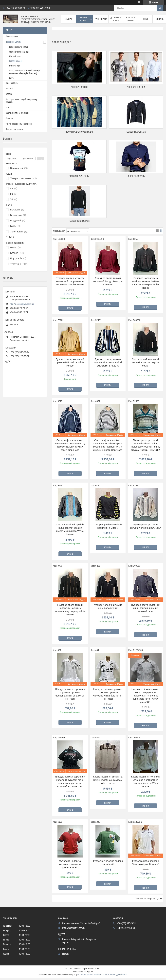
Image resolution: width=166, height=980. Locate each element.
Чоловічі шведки (136, 87)
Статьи (9, 94)
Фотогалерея (12, 37)
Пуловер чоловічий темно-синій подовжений (108, 606)
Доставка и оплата (116, 19)
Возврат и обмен (131, 19)
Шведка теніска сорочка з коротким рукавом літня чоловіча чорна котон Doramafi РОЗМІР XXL (70, 781)
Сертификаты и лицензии (18, 113)
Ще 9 (12, 237)
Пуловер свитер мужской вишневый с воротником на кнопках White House (70, 281)
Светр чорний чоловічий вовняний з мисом (108, 526)
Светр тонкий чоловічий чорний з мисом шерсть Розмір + (146, 362)
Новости (10, 89)
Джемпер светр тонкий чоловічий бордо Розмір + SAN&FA (108, 281)
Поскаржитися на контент (89, 975)
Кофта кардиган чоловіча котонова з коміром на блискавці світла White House (146, 781)
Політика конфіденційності (115, 975)
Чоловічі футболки (79, 176)
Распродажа (101, 19)
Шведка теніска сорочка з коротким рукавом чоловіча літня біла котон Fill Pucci (70, 694)
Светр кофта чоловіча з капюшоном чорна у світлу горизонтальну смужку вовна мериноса (70, 445)
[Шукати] (160, 8)
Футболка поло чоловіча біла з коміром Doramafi (146, 863)
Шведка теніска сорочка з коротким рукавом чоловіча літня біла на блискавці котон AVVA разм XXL (146, 696)
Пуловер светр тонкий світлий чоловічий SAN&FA (146, 526)
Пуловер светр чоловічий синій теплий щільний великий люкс (146, 608)
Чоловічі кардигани (136, 132)
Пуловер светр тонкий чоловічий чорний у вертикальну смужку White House (70, 610)
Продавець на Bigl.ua (83, 972)
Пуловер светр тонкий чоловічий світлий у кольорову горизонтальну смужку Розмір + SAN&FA (146, 445)
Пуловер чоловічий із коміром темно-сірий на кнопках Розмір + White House (146, 283)
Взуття (11, 78)
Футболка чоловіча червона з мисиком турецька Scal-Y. (70, 864)
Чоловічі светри (79, 87)
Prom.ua (98, 969)
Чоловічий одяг (15, 61)
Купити (70, 308)
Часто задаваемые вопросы (19, 124)
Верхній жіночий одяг (18, 47)
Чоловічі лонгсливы (79, 221)
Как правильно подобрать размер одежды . (22, 101)
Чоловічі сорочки (136, 176)
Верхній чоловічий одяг (19, 52)
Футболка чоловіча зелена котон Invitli (108, 863)
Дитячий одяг (15, 66)
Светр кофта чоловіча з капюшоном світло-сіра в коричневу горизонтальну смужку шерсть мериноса (108, 445)
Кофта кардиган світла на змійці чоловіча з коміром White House (108, 780)
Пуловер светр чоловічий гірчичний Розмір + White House (70, 362)
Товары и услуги (83, 19)
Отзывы (10, 119)
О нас (145, 19)
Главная (68, 19)
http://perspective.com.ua (22, 304)
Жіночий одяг (15, 57)
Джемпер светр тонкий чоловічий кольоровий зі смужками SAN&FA (108, 362)
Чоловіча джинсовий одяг (79, 132)
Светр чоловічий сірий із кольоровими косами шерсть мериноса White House (70, 529)
